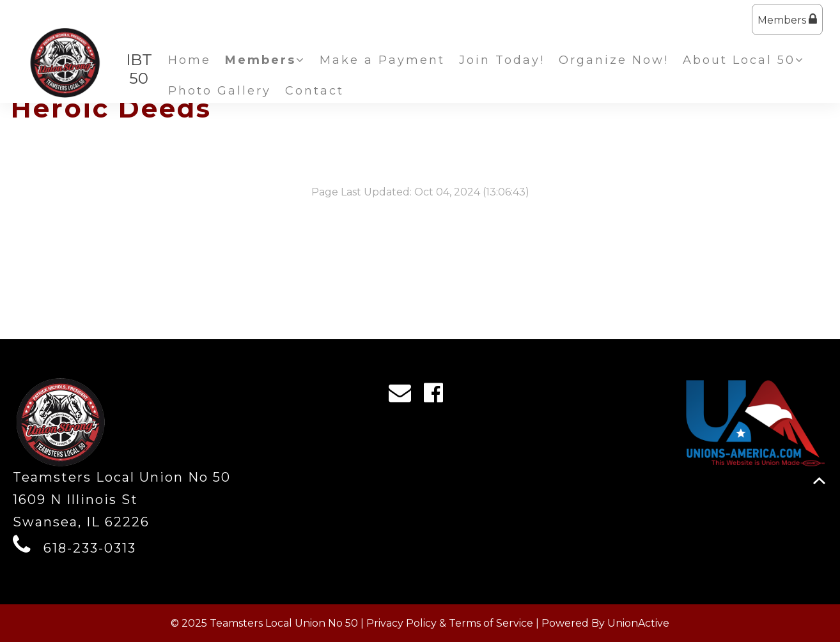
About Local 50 (744, 60)
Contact (315, 91)
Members (787, 19)
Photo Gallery (220, 91)
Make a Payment (382, 60)
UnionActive (638, 623)
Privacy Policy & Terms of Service (450, 623)
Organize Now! (614, 60)
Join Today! (502, 60)
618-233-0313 (90, 548)
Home (190, 60)
